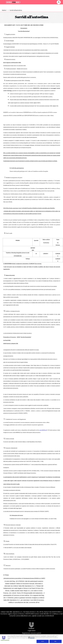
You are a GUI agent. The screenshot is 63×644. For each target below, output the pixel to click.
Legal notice (31, 631)
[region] (31, 639)
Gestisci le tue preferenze (5, 640)
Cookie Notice (32, 638)
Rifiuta (55, 641)
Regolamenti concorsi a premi (32, 633)
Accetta (43, 641)
